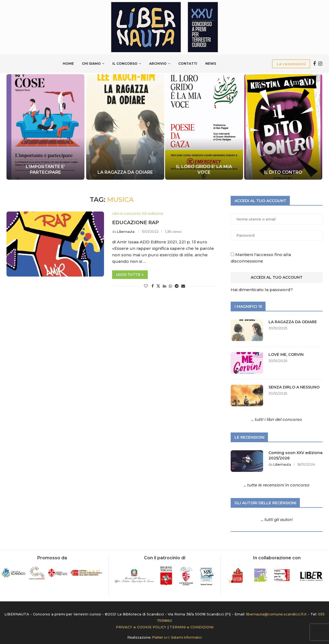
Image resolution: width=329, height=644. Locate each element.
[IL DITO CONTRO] (283, 127)
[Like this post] (146, 286)
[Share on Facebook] (153, 286)
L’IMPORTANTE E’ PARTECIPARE (46, 169)
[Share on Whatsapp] (170, 286)
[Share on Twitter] (158, 286)
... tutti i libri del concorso (277, 419)
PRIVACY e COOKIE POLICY (141, 627)
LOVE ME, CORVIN (286, 355)
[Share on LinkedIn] (164, 286)
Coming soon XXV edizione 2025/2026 (296, 455)
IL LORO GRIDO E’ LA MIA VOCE (204, 169)
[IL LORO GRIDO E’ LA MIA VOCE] (204, 127)
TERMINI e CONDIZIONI (192, 627)
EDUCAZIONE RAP (135, 223)
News (211, 64)
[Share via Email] (183, 286)
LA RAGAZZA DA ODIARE (125, 172)
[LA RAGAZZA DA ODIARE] (125, 127)
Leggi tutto (130, 275)
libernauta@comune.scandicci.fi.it (276, 614)
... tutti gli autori (277, 519)
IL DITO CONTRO (283, 172)
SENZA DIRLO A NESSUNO (294, 387)
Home (68, 64)
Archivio (158, 64)
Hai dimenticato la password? (262, 290)
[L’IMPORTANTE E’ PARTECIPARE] (46, 127)
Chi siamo (91, 64)
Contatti (188, 64)
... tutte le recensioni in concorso (277, 485)
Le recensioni (291, 64)
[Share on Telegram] (177, 286)
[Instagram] (320, 64)
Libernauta (126, 232)
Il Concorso (125, 64)
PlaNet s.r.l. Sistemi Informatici (177, 637)
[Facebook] (314, 64)
